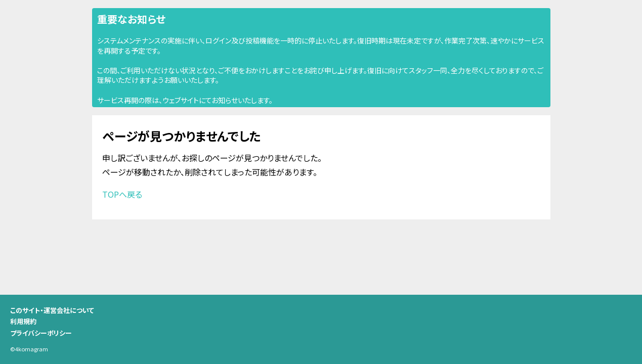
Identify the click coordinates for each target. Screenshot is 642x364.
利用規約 (23, 321)
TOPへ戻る (122, 194)
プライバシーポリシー (41, 333)
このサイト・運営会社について (52, 310)
